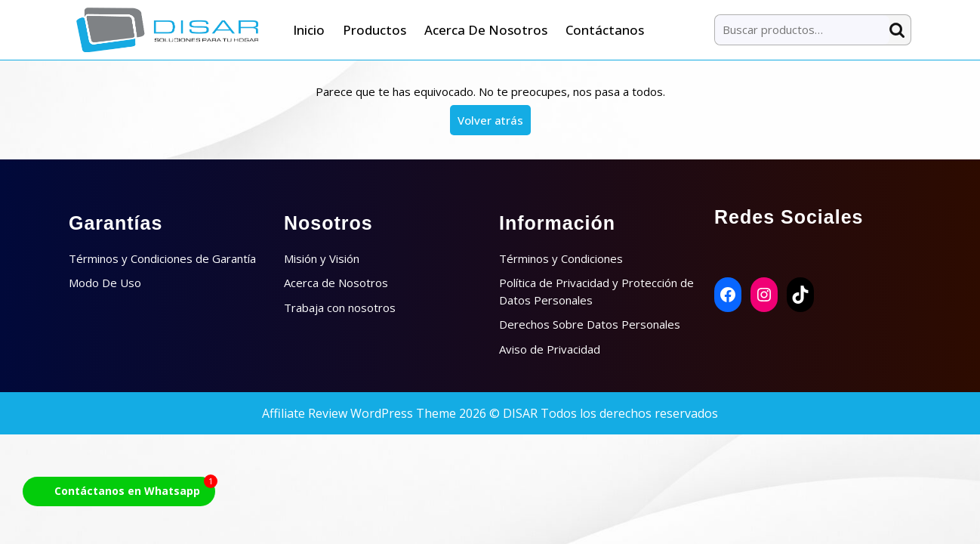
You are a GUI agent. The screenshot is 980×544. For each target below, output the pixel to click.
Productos (374, 30)
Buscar (900, 30)
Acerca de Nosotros (486, 30)
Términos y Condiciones (561, 258)
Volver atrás (494, 123)
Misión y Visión (322, 258)
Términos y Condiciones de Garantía (162, 258)
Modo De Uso (105, 283)
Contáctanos (605, 30)
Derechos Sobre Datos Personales (590, 324)
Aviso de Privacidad (550, 349)
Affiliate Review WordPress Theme (359, 413)
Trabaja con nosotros (340, 308)
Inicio (309, 30)
